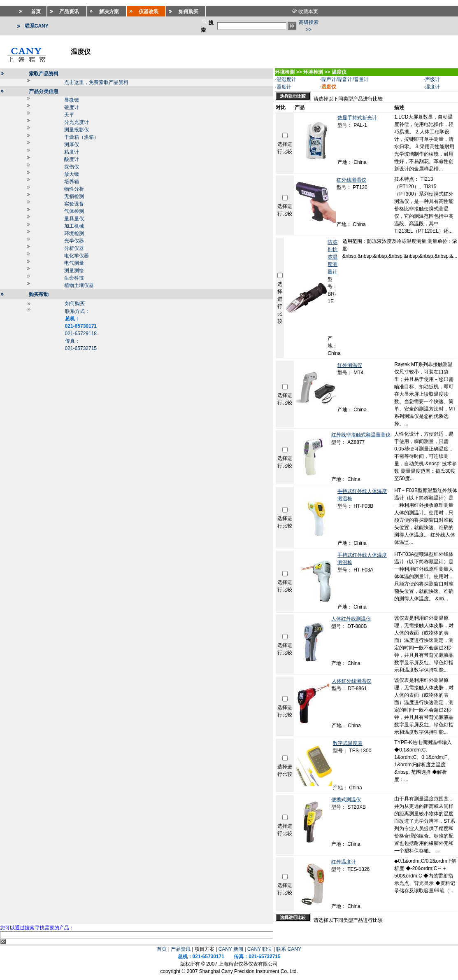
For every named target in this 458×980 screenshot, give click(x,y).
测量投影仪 (77, 130)
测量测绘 (74, 271)
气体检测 (74, 211)
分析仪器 (74, 248)
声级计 (432, 79)
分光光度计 (77, 122)
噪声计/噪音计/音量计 (345, 79)
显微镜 (72, 100)
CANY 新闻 (231, 949)
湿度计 (432, 87)
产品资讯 (181, 949)
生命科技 (74, 278)
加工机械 (74, 226)
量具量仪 (74, 219)
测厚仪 (72, 145)
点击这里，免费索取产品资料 (96, 82)
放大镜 (72, 174)
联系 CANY (289, 949)
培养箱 (72, 182)
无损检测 (74, 196)
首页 (162, 949)
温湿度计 (286, 79)
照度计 (284, 87)
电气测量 (74, 263)
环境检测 (74, 233)
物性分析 (74, 189)
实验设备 (74, 204)
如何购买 (75, 303)
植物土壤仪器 (79, 285)
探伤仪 (72, 167)
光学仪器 (74, 241)
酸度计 (72, 159)
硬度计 (72, 107)
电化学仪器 (77, 256)
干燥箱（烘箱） (81, 137)
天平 (69, 115)
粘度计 (72, 152)
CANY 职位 (260, 949)
